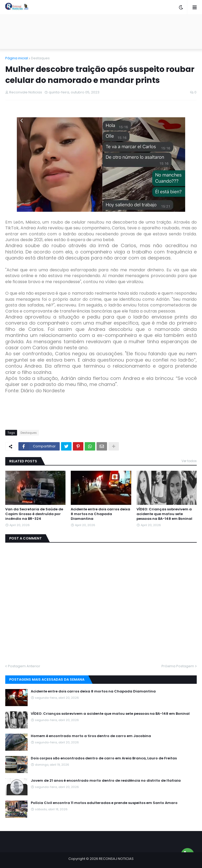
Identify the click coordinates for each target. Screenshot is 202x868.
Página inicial (17, 58)
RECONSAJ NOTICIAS (116, 859)
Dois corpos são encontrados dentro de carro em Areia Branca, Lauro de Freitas (104, 758)
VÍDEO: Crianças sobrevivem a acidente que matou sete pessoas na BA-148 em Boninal (164, 514)
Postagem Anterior (24, 666)
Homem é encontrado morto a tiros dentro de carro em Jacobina (91, 736)
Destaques (40, 58)
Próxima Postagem (178, 666)
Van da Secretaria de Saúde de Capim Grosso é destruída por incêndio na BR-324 (34, 514)
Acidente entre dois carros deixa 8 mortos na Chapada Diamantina (100, 514)
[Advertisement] (101, 32)
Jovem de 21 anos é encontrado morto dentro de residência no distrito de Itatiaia (106, 781)
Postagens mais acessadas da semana (47, 679)
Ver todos (189, 461)
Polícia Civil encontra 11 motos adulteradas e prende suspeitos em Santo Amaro (104, 803)
